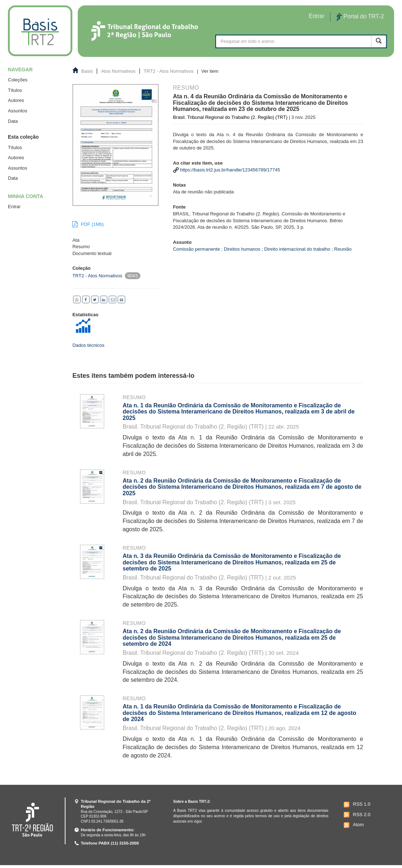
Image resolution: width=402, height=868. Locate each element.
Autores (16, 100)
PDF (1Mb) (88, 224)
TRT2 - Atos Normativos (168, 71)
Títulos (15, 90)
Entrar (14, 207)
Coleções (18, 80)
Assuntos (17, 111)
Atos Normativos (118, 71)
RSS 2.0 (356, 815)
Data (13, 121)
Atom (353, 825)
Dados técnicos (88, 345)
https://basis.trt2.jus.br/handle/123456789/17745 (230, 170)
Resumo (134, 397)
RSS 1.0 (356, 805)
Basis (87, 71)
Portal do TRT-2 (360, 17)
